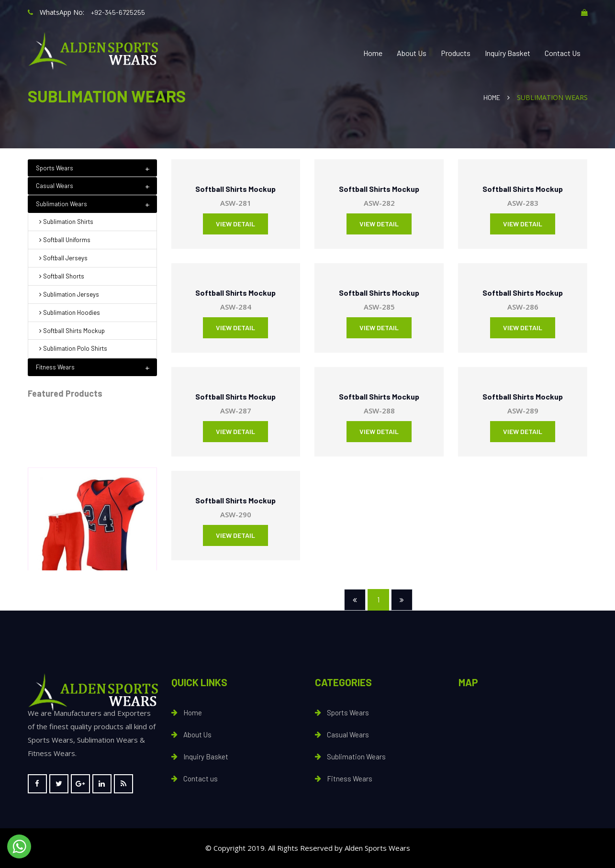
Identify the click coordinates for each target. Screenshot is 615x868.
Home (373, 53)
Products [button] (456, 53)
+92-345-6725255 (118, 12)
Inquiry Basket (508, 53)
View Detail (235, 224)
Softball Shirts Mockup (235, 189)
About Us (412, 53)
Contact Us (563, 53)
